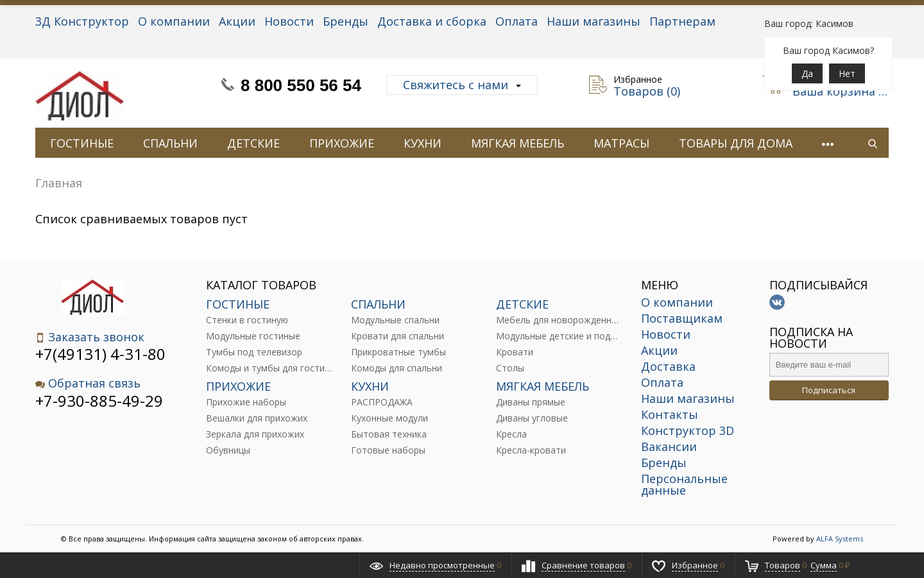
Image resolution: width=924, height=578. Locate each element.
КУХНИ (423, 143)
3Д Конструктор (82, 21)
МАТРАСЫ (621, 143)
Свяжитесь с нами (462, 85)
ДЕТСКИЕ (253, 143)
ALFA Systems (840, 539)
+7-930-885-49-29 (99, 401)
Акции (237, 21)
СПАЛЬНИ (170, 143)
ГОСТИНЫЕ (82, 143)
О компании (174, 21)
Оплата (517, 21)
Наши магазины (594, 21)
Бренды (346, 21)
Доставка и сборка (432, 21)
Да (807, 73)
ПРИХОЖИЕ (342, 143)
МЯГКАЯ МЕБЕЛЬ (518, 143)
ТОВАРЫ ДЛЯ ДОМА (736, 143)
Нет (847, 73)
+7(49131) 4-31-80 (100, 354)
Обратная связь (88, 383)
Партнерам (682, 21)
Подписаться (829, 390)
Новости (289, 21)
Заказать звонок (90, 337)
